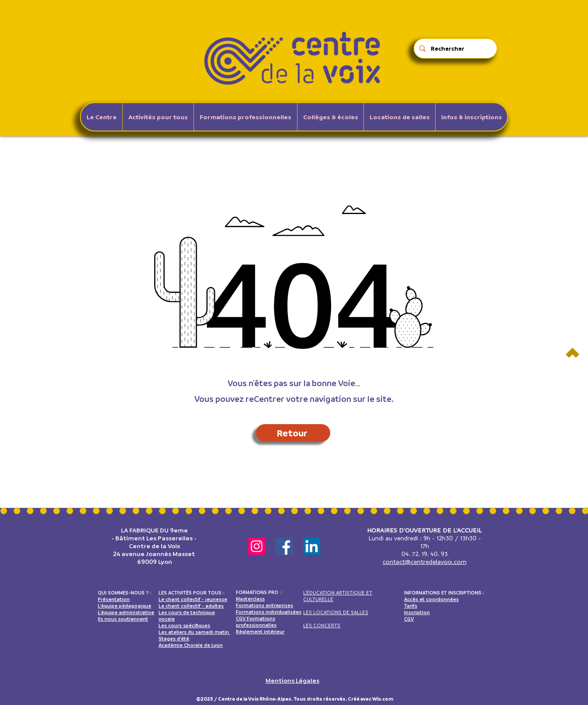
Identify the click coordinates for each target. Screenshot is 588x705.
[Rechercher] (455, 48)
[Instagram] (257, 546)
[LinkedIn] (312, 546)
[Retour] (293, 433)
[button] (158, 117)
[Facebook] (284, 546)
